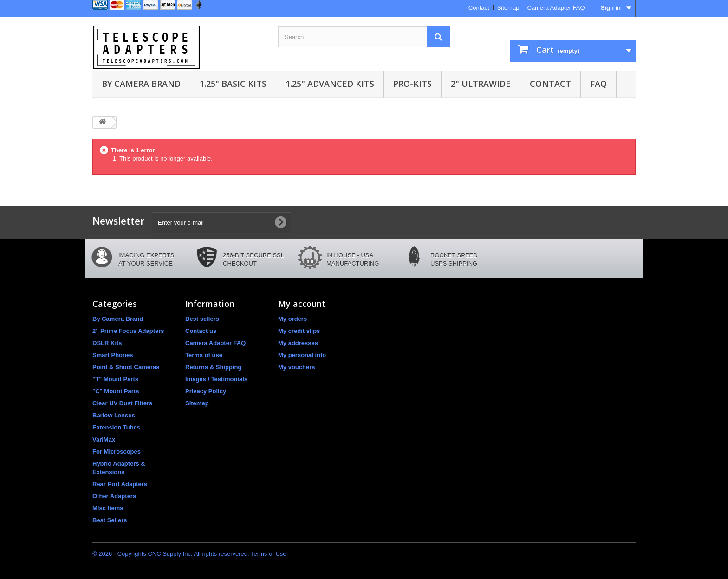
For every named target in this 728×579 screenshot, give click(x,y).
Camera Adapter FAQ (556, 8)
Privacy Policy (206, 391)
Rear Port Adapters (120, 484)
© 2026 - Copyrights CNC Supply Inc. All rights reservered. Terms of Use (189, 554)
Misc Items (108, 508)
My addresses (298, 343)
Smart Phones (113, 355)
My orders (292, 319)
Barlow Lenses (114, 415)
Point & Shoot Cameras (126, 367)
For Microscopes (117, 452)
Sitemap (508, 8)
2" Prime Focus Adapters (128, 331)
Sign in (611, 8)
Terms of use (204, 355)
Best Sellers (110, 520)
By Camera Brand (141, 84)
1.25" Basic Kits (233, 84)
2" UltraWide (481, 84)
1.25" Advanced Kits (330, 84)
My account (302, 304)
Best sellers (202, 319)
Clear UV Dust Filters (122, 403)
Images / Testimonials (216, 379)
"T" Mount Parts (115, 379)
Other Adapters (114, 496)
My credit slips (299, 331)
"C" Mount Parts (116, 391)
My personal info (302, 355)
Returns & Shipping (213, 367)
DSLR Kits (107, 343)
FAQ (598, 84)
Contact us (201, 331)
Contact (479, 8)
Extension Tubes (116, 427)
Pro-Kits (413, 84)
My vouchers (296, 367)
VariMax (104, 439)
